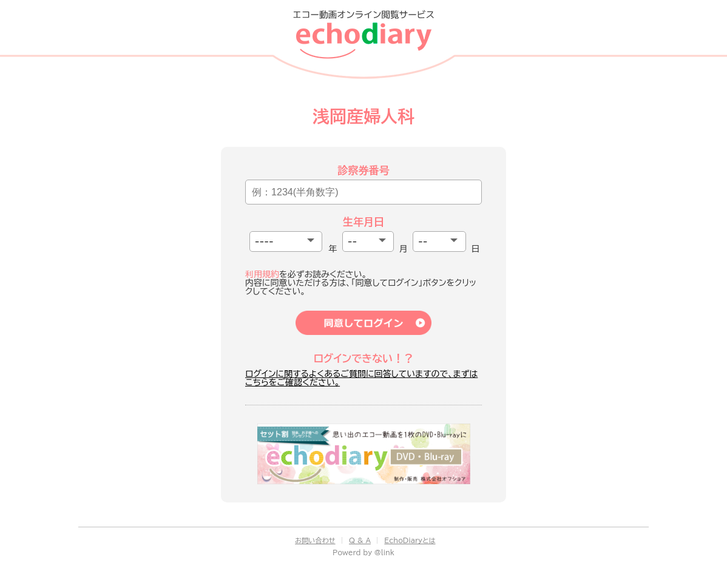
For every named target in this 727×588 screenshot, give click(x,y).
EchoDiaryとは (410, 540)
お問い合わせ (315, 540)
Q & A (360, 540)
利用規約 (262, 274)
